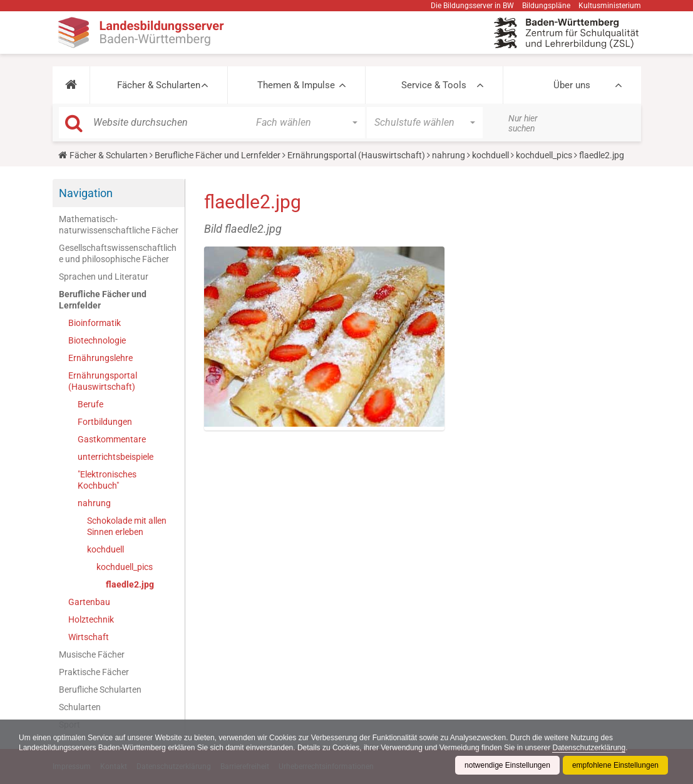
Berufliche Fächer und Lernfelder (218, 155)
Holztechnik (91, 619)
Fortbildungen (105, 422)
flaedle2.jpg (130, 584)
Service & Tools (434, 85)
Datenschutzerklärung (589, 748)
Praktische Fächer (94, 672)
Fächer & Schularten (159, 85)
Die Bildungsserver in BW (472, 6)
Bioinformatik (95, 323)
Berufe (90, 404)
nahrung (449, 155)
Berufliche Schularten (100, 690)
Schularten (80, 707)
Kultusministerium (610, 6)
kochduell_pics (544, 155)
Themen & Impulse (296, 85)
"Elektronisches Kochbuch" (107, 480)
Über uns (572, 85)
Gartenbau (89, 602)
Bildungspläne (546, 6)
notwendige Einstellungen (507, 765)
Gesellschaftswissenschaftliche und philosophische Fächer (118, 253)
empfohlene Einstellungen (615, 765)
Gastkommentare (112, 439)
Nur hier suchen (523, 123)
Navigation (86, 193)
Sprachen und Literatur (104, 277)
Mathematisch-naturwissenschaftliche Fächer (119, 225)
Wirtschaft (89, 637)
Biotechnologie (97, 340)
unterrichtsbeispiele (115, 457)
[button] (71, 85)
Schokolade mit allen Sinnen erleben (127, 526)
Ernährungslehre (100, 358)
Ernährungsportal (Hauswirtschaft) (356, 155)
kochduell (490, 155)
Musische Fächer (92, 654)
